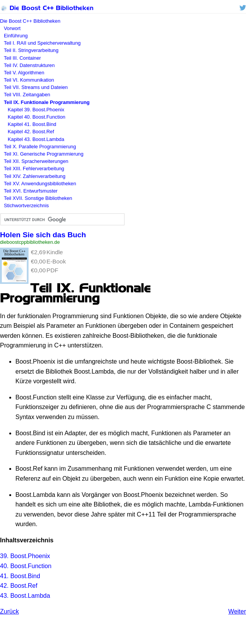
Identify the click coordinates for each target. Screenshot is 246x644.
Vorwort (12, 28)
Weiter (237, 611)
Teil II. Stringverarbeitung (31, 50)
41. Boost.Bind (20, 576)
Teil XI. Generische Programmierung (44, 154)
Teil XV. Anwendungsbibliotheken (40, 184)
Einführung (16, 36)
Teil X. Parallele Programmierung (40, 147)
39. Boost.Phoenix (25, 556)
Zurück (9, 611)
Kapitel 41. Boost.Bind (32, 124)
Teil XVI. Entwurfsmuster (31, 191)
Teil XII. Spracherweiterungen (36, 161)
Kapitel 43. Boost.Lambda (36, 139)
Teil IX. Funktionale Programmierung (47, 102)
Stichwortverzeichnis (26, 205)
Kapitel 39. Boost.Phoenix (36, 110)
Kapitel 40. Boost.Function (36, 117)
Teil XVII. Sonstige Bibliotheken (38, 198)
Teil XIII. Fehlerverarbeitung (34, 169)
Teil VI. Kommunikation (29, 80)
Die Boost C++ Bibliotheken (47, 8)
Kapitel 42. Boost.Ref (31, 132)
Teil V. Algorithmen (24, 73)
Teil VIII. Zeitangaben (27, 95)
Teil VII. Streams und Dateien (36, 87)
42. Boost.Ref (19, 586)
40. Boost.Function (26, 566)
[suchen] (62, 220)
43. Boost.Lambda (25, 596)
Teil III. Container (22, 58)
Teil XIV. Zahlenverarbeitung (35, 176)
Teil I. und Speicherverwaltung (42, 43)
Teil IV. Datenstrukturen (29, 65)
